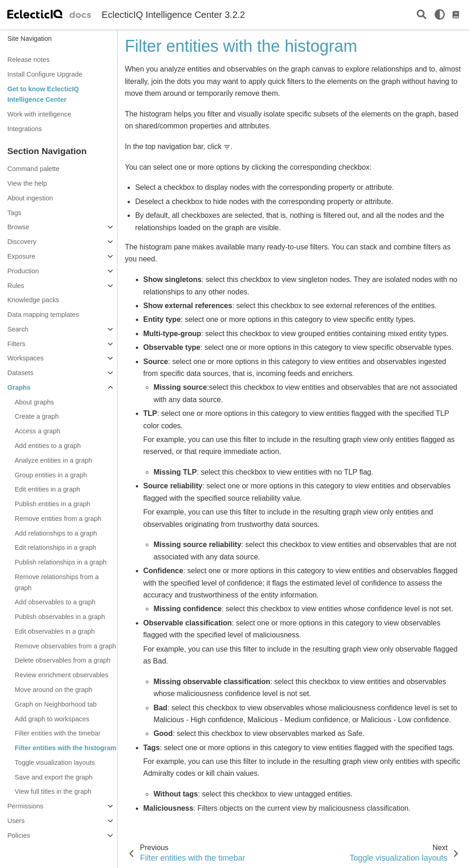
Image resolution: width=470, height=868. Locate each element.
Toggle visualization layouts (55, 763)
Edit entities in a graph (47, 489)
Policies (19, 835)
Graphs (19, 387)
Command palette (34, 169)
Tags (14, 213)
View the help (27, 183)
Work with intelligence (39, 114)
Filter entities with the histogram (65, 748)
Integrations (25, 129)
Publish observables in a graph (60, 617)
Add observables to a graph (55, 602)
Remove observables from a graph (65, 646)
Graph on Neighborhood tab (56, 704)
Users (16, 821)
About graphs (34, 402)
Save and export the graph (54, 777)
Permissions (25, 806)
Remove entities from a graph (58, 519)
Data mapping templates (43, 315)
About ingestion (30, 198)
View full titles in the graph (53, 791)
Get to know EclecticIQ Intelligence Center (43, 94)
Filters (16, 344)
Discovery (22, 242)
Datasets (20, 373)
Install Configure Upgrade (45, 74)
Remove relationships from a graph (57, 582)
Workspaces (25, 358)
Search (18, 329)
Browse (18, 227)
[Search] (422, 15)
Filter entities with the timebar (58, 733)
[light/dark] (440, 15)
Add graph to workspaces (52, 719)
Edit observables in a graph (55, 631)
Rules (16, 286)
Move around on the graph (53, 690)
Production (23, 271)
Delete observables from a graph (63, 660)
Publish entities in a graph (53, 504)
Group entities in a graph (51, 475)
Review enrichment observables (62, 675)
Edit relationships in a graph (56, 547)
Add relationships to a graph (56, 533)
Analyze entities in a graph (53, 460)
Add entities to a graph (48, 446)
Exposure (21, 256)
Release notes (28, 60)
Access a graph (37, 431)
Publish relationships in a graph (61, 562)
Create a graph (37, 416)
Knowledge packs (33, 300)
